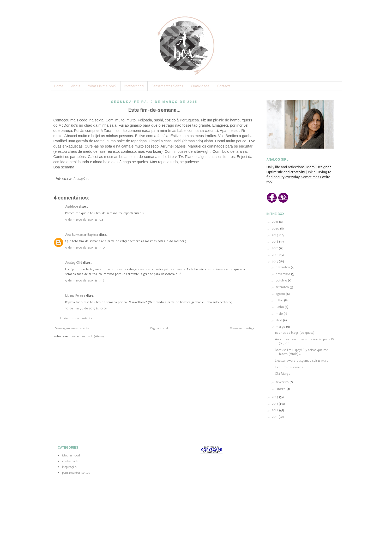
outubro (282, 280)
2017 (275, 248)
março (281, 327)
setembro (283, 287)
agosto (281, 294)
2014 (275, 397)
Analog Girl (74, 263)
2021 (275, 222)
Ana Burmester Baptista (82, 235)
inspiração (69, 467)
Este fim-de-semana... (290, 367)
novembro (283, 274)
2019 (276, 235)
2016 (276, 255)
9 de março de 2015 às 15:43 (85, 219)
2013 (275, 404)
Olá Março (283, 374)
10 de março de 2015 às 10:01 (86, 308)
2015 (275, 261)
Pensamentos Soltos (167, 86)
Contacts (224, 86)
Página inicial (159, 328)
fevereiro (283, 382)
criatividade (70, 461)
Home (59, 86)
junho (280, 307)
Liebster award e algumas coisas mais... (303, 360)
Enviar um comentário (76, 318)
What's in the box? (102, 86)
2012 (275, 410)
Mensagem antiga (242, 328)
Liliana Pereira (75, 295)
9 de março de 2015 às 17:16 (85, 280)
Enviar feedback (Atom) (87, 336)
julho (280, 300)
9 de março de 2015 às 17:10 (85, 247)
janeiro (281, 389)
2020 (276, 228)
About (76, 86)
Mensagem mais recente (72, 328)
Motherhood (134, 86)
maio (280, 313)
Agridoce (71, 206)
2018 (275, 241)
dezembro (283, 267)
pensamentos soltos (76, 473)
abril (279, 320)
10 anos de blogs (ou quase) (295, 333)
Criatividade (200, 86)
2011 (275, 417)
